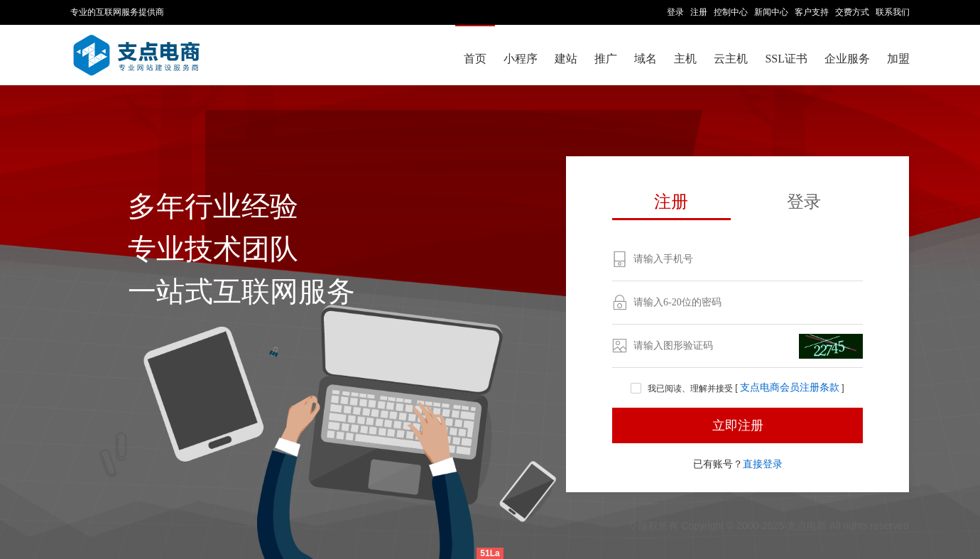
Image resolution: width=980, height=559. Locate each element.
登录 (675, 12)
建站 (566, 59)
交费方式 (852, 12)
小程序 (521, 59)
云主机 (731, 59)
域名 (646, 59)
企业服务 (847, 59)
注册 (699, 12)
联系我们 (893, 12)
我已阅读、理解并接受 (683, 389)
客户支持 (812, 12)
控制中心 (731, 12)
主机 (685, 59)
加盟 (898, 59)
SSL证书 (786, 59)
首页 (475, 59)
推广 (606, 59)
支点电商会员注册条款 (790, 388)
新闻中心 (771, 12)
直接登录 (763, 464)
